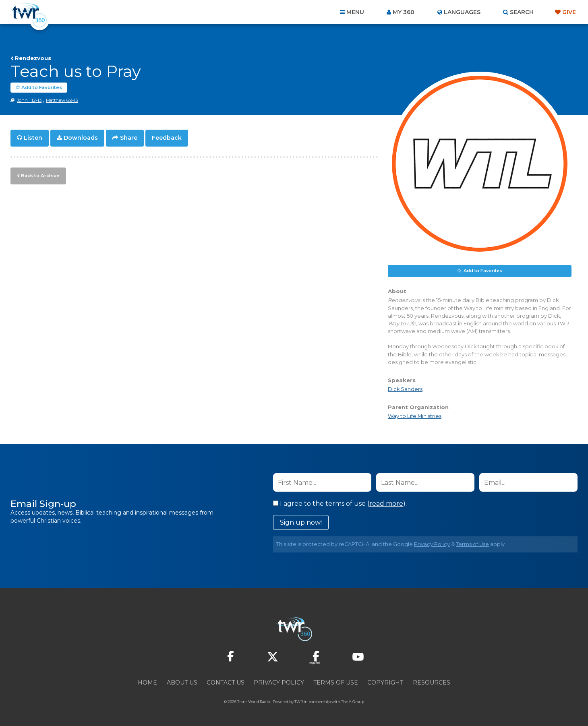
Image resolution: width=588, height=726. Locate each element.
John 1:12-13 (29, 100)
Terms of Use (472, 544)
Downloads (81, 138)
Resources (432, 683)
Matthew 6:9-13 (62, 100)
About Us (182, 683)
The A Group (353, 702)
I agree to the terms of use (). (340, 504)
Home (147, 683)
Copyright (385, 683)
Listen (33, 138)
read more (386, 504)
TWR (299, 702)
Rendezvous (33, 58)
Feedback (167, 138)
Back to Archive (39, 174)
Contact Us (226, 683)
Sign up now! (301, 522)
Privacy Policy (432, 544)
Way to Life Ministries (415, 416)
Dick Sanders (405, 389)
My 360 (404, 12)
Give (569, 12)
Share (129, 138)
